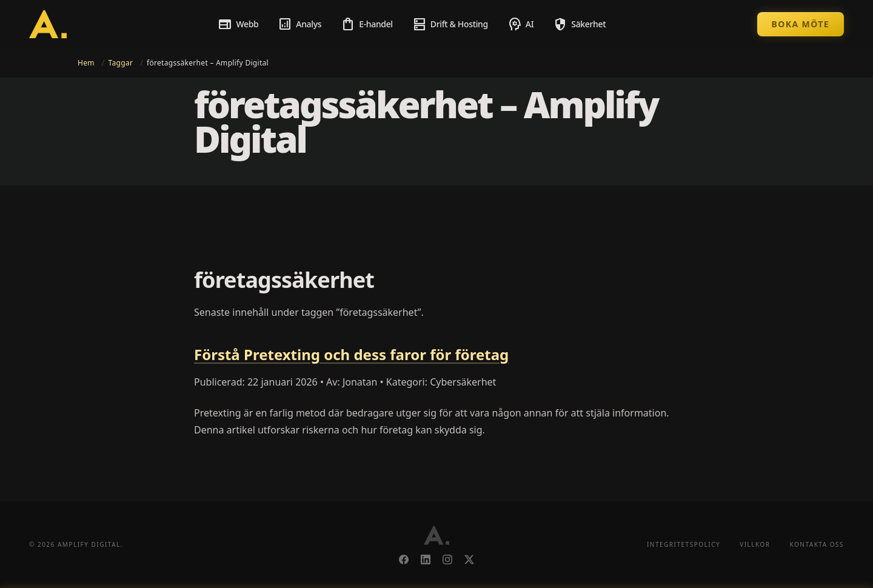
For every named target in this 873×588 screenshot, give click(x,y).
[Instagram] (447, 560)
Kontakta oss (817, 544)
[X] (469, 560)
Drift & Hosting (450, 24)
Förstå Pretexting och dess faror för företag (351, 354)
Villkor (755, 544)
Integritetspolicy (684, 544)
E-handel (367, 24)
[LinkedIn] (426, 560)
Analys (299, 24)
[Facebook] (404, 560)
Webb (238, 24)
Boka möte (801, 24)
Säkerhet (579, 24)
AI (520, 24)
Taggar (121, 63)
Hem (86, 63)
